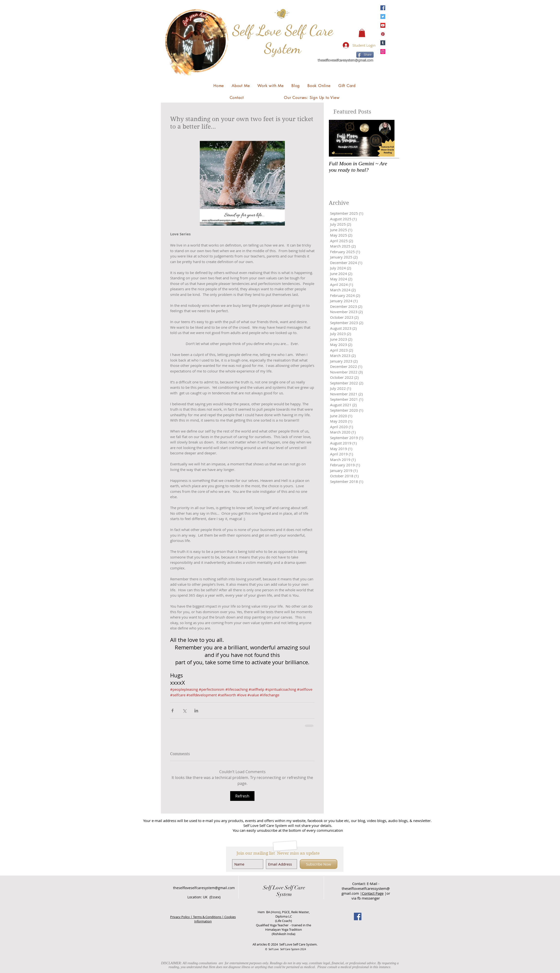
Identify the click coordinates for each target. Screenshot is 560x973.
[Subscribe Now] (319, 864)
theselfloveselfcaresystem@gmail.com (346, 61)
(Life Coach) (284, 921)
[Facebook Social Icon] (358, 916)
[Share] (365, 55)
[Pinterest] (383, 34)
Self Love (273, 888)
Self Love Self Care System (283, 39)
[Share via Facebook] (172, 711)
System (284, 894)
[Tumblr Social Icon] (383, 43)
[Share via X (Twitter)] (184, 711)
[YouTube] (383, 25)
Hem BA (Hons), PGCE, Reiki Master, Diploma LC (284, 914)
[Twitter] (383, 17)
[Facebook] (383, 8)
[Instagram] (383, 52)
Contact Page (373, 893)
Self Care (294, 888)
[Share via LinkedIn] (196, 711)
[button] (362, 33)
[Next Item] (387, 138)
